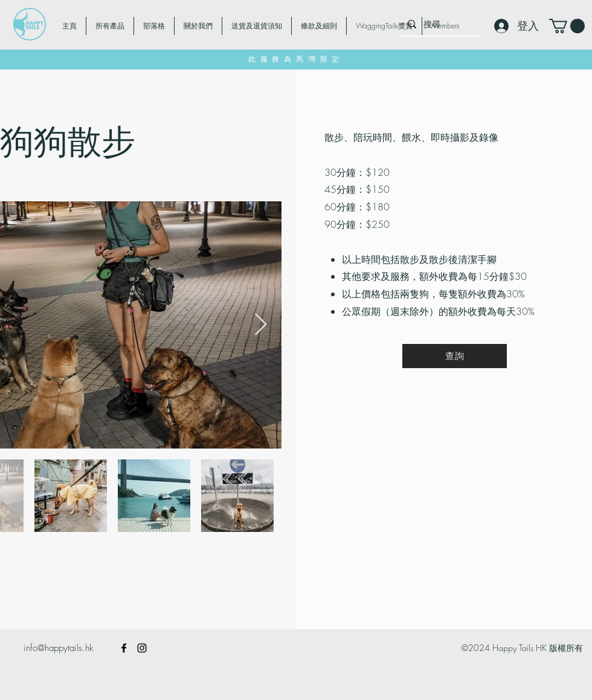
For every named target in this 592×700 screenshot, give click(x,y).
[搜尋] (439, 24)
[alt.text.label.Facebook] (124, 648)
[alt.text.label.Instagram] (142, 648)
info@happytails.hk (58, 648)
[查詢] (455, 356)
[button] (567, 26)
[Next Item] (261, 325)
